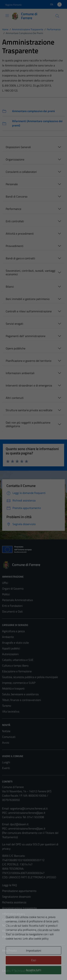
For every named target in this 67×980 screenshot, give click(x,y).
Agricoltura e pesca (13, 631)
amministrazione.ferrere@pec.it (27, 813)
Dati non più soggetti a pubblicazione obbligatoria (28, 424)
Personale (12, 184)
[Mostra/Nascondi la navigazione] (7, 16)
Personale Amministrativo (18, 600)
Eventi (6, 768)
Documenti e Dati (12, 611)
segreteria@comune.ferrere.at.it (29, 808)
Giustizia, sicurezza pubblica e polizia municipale (30, 677)
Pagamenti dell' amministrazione (26, 336)
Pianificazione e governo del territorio (28, 361)
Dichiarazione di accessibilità (19, 931)
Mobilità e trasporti (13, 688)
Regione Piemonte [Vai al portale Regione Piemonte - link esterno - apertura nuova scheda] (13, 5)
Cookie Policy (10, 919)
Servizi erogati (14, 324)
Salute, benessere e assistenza (20, 694)
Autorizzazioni (10, 654)
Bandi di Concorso (17, 196)
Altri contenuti (15, 398)
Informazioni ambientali (20, 373)
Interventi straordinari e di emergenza (29, 385)
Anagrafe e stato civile (15, 643)
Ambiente (8, 637)
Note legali (9, 925)
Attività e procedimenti (20, 234)
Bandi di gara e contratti (20, 258)
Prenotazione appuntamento (19, 891)
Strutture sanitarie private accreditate (29, 410)
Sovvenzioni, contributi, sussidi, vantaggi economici (31, 272)
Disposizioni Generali (18, 147)
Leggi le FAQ (10, 885)
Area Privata (9, 950)
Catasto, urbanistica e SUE (18, 660)
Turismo (7, 706)
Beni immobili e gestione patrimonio (28, 299)
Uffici (5, 583)
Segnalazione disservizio (16, 897)
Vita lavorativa (11, 711)
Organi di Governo (13, 589)
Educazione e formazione (17, 671)
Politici (6, 594)
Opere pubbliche (16, 348)
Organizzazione (15, 159)
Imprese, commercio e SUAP (19, 683)
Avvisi (6, 743)
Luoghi (6, 762)
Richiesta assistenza (14, 902)
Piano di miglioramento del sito (20, 937)
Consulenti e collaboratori (21, 172)
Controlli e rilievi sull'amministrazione (29, 311)
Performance (13, 209)
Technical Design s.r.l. (26, 971)
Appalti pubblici (11, 648)
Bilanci (10, 287)
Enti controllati (15, 221)
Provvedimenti (15, 246)
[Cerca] (57, 16)
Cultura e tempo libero (15, 666)
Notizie (6, 731)
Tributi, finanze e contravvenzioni (22, 700)
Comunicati (9, 737)
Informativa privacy (14, 914)
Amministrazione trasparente (19, 908)
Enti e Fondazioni (12, 606)
